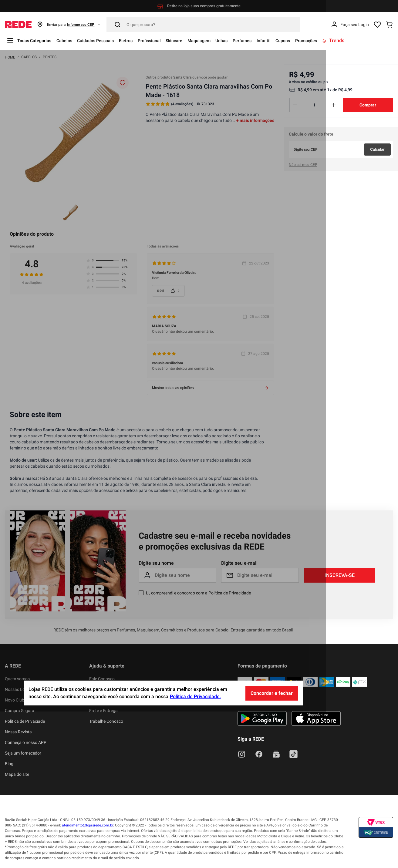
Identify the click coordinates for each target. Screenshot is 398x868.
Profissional (167, 40)
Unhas (250, 40)
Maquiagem (224, 40)
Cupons (320, 40)
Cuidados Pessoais (106, 40)
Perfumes (274, 40)
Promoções (347, 40)
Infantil (298, 40)
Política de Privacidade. (231, 853)
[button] (69, 25)
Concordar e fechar (307, 850)
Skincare (196, 40)
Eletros (140, 40)
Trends (377, 40)
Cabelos (71, 40)
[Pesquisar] (203, 25)
